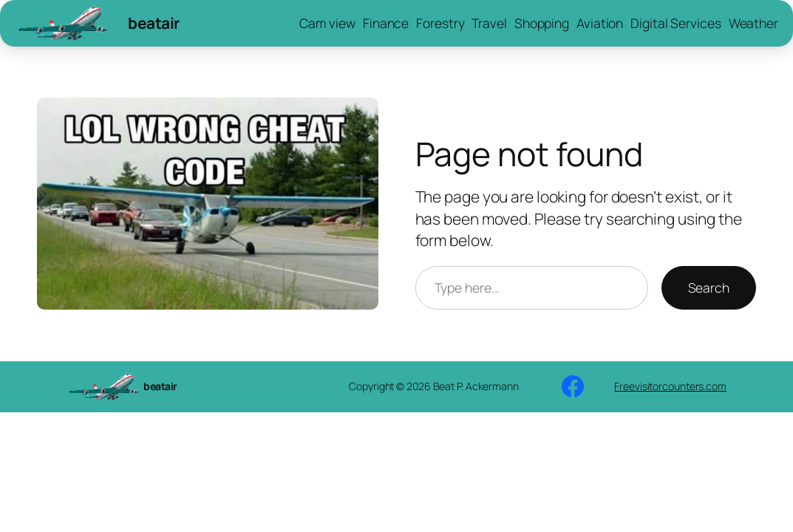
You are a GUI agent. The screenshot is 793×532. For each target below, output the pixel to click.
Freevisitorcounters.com (670, 386)
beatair (154, 23)
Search (709, 287)
